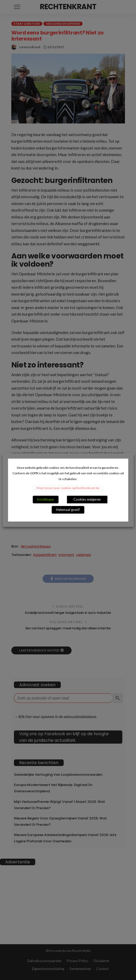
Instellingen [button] (46, 499)
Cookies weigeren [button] (87, 499)
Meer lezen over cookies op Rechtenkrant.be (68, 488)
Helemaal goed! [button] (68, 510)
